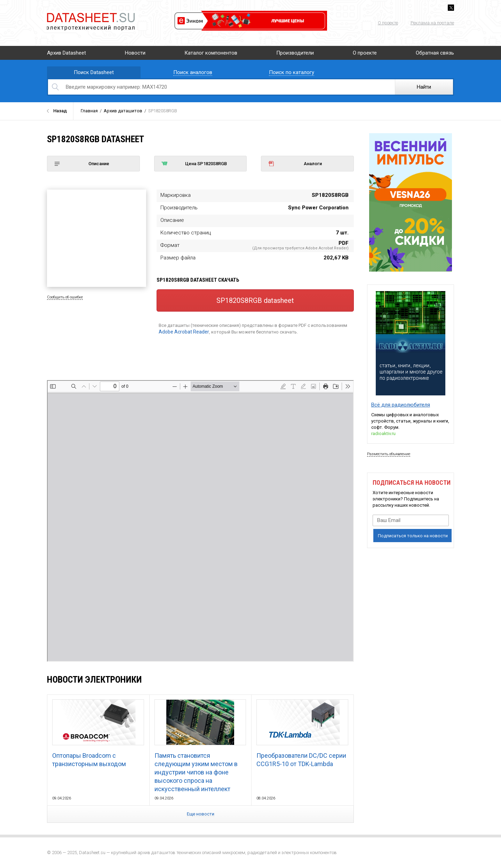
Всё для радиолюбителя (401, 405)
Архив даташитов (123, 111)
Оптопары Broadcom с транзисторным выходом (98, 733)
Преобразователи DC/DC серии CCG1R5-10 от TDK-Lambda (302, 733)
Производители (295, 53)
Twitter (451, 8)
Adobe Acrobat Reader (184, 332)
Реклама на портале (432, 23)
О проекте (388, 23)
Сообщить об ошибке (65, 297)
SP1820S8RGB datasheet (255, 300)
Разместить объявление (389, 454)
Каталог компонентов (211, 53)
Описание (82, 164)
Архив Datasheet (66, 53)
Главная (89, 111)
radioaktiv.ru (383, 433)
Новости (135, 53)
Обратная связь (435, 53)
